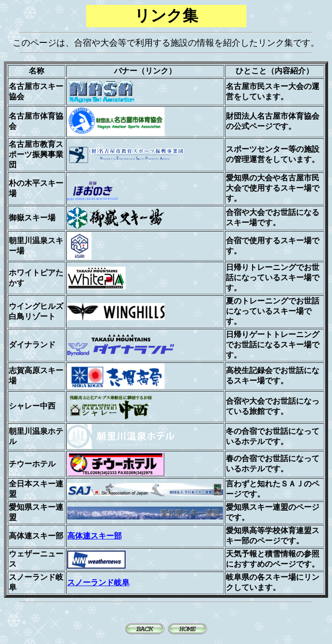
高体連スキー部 (94, 536)
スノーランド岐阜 (98, 582)
